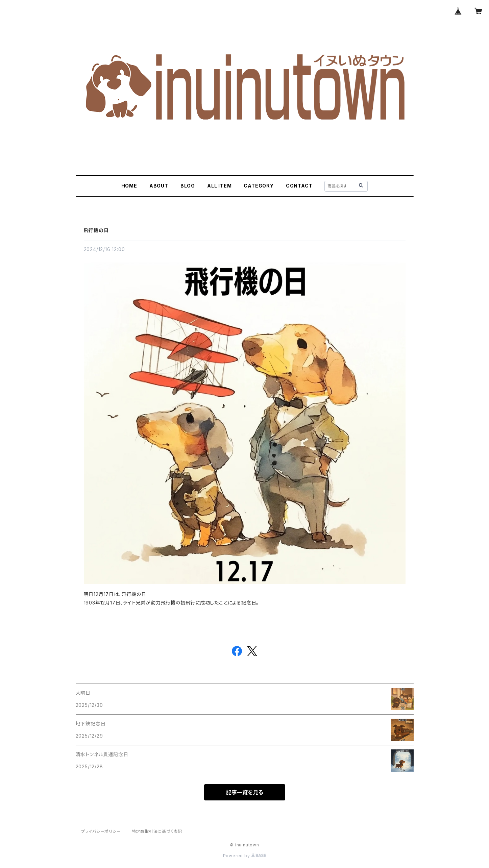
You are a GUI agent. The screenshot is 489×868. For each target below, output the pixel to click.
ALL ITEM (219, 186)
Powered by (245, 856)
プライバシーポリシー (101, 831)
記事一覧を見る (245, 792)
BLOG (188, 186)
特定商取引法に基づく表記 (157, 831)
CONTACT (299, 186)
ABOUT (159, 186)
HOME (129, 186)
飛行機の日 (96, 230)
